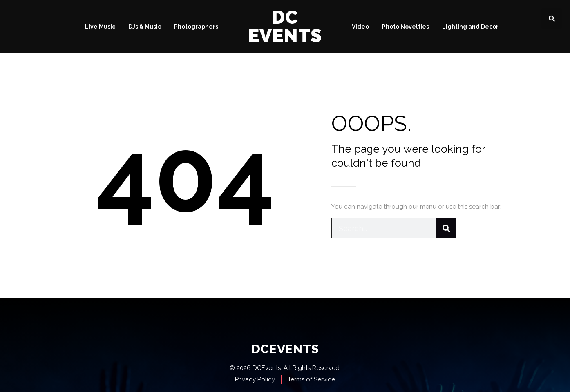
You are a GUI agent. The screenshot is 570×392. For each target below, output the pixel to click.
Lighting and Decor (470, 27)
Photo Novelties (406, 27)
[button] (552, 18)
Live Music (100, 27)
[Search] (446, 228)
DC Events (285, 27)
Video (360, 27)
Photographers (196, 27)
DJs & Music (145, 27)
